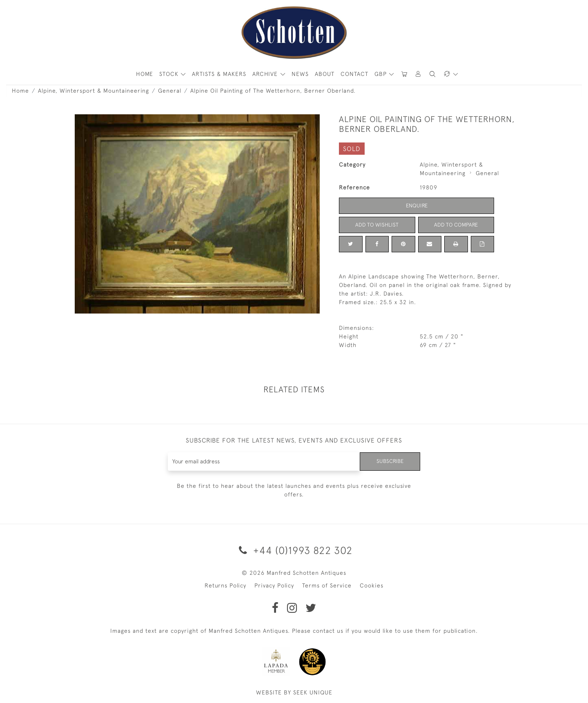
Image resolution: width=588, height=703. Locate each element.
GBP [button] (382, 74)
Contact (354, 74)
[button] (419, 74)
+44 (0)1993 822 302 (294, 550)
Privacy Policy (274, 585)
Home (20, 91)
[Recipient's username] (263, 462)
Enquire (416, 205)
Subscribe (389, 461)
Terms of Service (327, 585)
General (170, 91)
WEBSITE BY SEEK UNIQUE (294, 692)
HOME (145, 74)
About (325, 74)
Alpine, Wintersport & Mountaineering (94, 91)
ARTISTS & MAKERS (219, 74)
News (300, 74)
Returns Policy (225, 585)
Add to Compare (456, 225)
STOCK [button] (170, 74)
